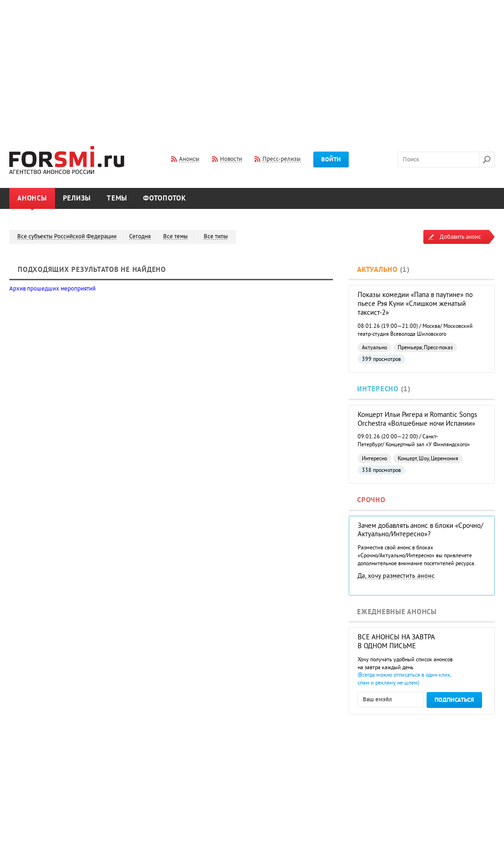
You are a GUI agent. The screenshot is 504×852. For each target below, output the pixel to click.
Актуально (377, 270)
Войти (331, 159)
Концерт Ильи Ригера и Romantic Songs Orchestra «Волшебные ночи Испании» (417, 419)
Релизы (77, 198)
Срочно (371, 500)
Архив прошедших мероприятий (52, 289)
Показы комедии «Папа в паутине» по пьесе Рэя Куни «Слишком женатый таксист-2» (415, 304)
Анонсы (32, 198)
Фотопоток (165, 198)
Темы (117, 198)
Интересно (378, 389)
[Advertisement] (252, 67)
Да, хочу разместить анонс (396, 576)
